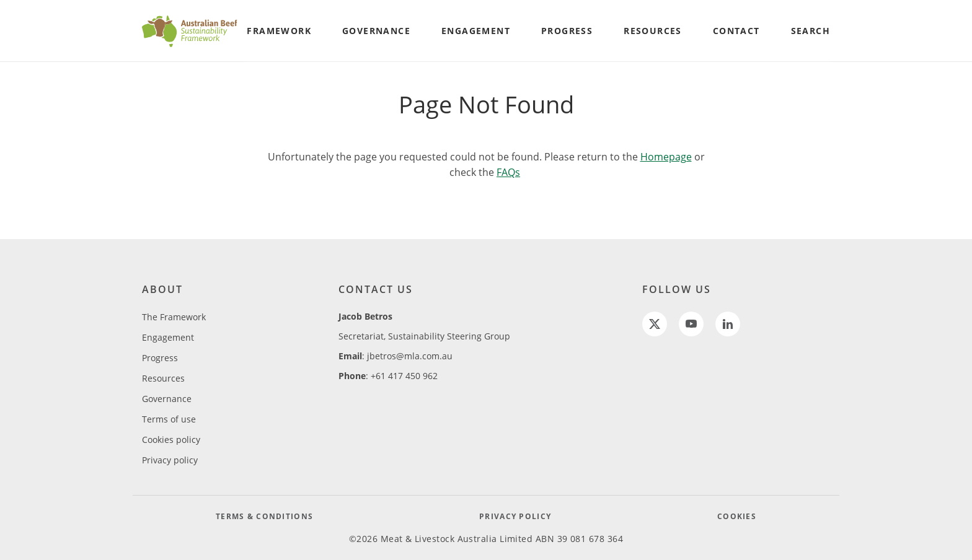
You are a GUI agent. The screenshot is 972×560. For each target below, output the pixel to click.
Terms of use (169, 419)
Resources (163, 378)
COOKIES (737, 516)
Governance (167, 399)
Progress (160, 358)
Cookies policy (171, 440)
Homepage (666, 157)
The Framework (174, 317)
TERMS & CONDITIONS (264, 516)
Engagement (168, 337)
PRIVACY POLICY (515, 516)
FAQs (508, 172)
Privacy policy (170, 460)
